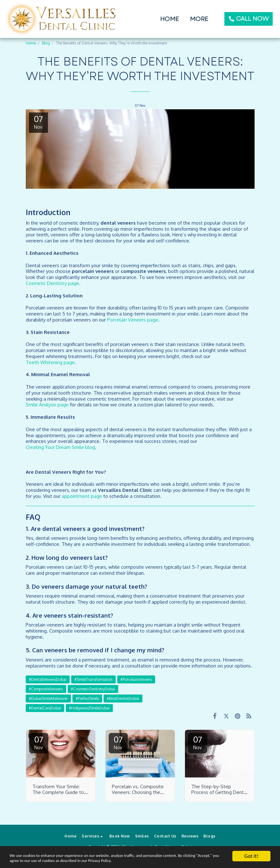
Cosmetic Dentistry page (52, 283)
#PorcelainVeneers (136, 679)
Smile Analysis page (47, 405)
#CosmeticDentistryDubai (93, 689)
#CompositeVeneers (46, 689)
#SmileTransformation (93, 679)
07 (39, 742)
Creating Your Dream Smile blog (60, 447)
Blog (46, 43)
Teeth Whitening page (50, 362)
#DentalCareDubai (45, 708)
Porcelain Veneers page (133, 320)
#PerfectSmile (87, 698)
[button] (93, 836)
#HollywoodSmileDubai (89, 708)
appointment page (82, 496)
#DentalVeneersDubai (48, 679)
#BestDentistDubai (123, 698)
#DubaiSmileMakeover (48, 698)
